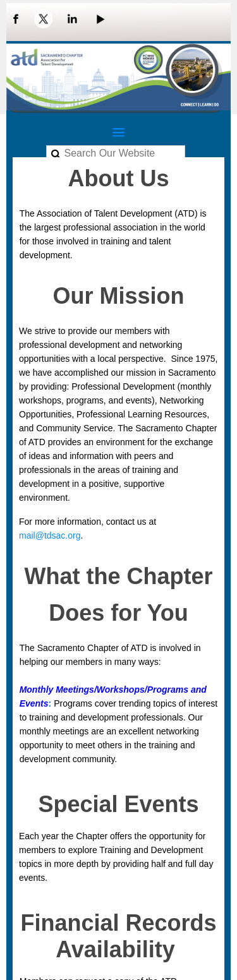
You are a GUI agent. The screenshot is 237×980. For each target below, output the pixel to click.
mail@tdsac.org (50, 535)
